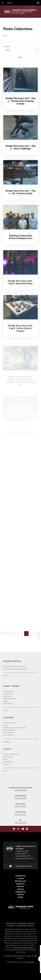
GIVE (5, 710)
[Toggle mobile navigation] (38, 3)
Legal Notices (11, 925)
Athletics (21, 894)
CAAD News (8, 718)
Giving (20, 897)
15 (31, 634)
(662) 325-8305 (20, 790)
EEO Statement (22, 923)
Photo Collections (9, 733)
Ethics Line (31, 923)
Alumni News (7, 696)
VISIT (6, 676)
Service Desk (30, 962)
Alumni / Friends (11, 686)
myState (10, 3)
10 (10, 634)
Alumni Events (8, 694)
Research (20, 886)
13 (23, 634)
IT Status (21, 878)
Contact (7, 749)
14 (27, 634)
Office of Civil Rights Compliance (24, 948)
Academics (20, 884)
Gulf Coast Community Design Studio (16, 669)
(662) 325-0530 (20, 798)
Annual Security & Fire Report (25, 925)
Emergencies (21, 876)
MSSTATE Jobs (21, 881)
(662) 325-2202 (20, 814)
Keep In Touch (8, 703)
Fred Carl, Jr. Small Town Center (14, 666)
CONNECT (7, 742)
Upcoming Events (9, 735)
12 (19, 634)
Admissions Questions (11, 754)
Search (5, 36)
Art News (6, 725)
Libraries (20, 889)
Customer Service (11, 923)
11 (15, 634)
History (5, 701)
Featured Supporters (10, 699)
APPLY (6, 771)
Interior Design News (10, 730)
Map (6, 759)
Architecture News (9, 723)
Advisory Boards (8, 691)
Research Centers (12, 661)
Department (7, 46)
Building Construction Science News (15, 728)
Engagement (21, 892)
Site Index (6, 764)
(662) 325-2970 (20, 823)
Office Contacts (8, 762)
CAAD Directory (8, 757)
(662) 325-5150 (20, 806)
